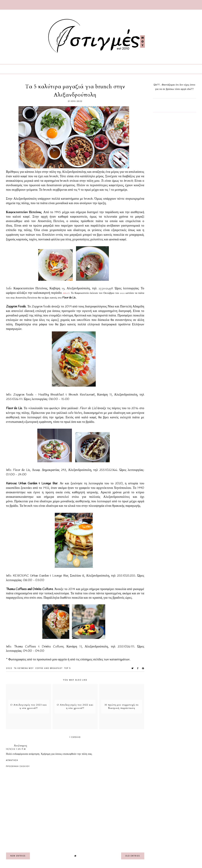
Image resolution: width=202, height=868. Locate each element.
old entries (133, 856)
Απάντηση (12, 760)
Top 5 (68, 668)
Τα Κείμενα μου (24, 668)
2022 (9, 668)
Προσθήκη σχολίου (18, 766)
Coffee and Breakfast (49, 668)
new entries (18, 856)
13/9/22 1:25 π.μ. (16, 749)
